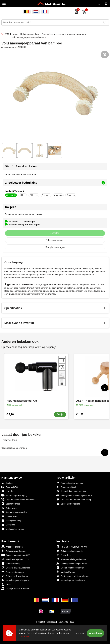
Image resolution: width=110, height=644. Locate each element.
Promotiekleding (11, 563)
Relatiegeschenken (30, 34)
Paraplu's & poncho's (13, 572)
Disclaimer (8, 525)
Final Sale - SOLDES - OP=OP (72, 547)
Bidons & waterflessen (14, 551)
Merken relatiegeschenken (70, 568)
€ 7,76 (10, 414)
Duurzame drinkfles (67, 487)
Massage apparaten (76, 34)
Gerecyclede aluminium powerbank (74, 495)
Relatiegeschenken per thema (72, 563)
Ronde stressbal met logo (70, 483)
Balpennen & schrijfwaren (15, 576)
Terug (6, 34)
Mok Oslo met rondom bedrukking (74, 499)
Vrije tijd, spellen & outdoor (15, 589)
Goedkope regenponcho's (15, 559)
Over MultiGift (10, 487)
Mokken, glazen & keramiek (16, 568)
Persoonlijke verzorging (53, 34)
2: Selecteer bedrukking (55, 183)
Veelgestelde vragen (13, 529)
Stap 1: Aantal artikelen (21, 166)
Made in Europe (66, 572)
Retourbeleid (9, 508)
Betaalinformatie (11, 504)
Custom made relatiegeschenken (73, 576)
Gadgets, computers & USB (16, 555)
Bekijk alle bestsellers (68, 504)
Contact (7, 483)
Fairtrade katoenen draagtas (71, 491)
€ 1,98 (80, 414)
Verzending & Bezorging (14, 495)
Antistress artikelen (12, 547)
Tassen (7, 584)
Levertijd (7, 491)
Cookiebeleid (9, 516)
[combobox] (52, 23)
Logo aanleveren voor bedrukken (18, 499)
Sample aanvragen (55, 247)
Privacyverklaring (11, 520)
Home (15, 34)
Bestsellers (63, 555)
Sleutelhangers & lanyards (15, 580)
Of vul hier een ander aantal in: (21, 175)
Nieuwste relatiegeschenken (71, 559)
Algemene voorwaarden (14, 512)
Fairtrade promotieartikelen (71, 580)
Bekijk (60, 414)
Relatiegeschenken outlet (70, 551)
